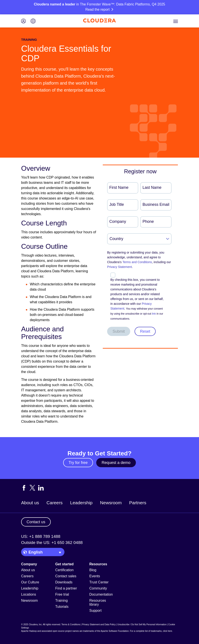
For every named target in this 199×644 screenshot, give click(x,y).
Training (62, 601)
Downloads (64, 582)
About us (30, 503)
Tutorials (62, 607)
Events (95, 576)
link (154, 314)
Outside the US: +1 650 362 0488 (52, 543)
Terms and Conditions (137, 262)
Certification (64, 570)
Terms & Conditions (71, 624)
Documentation (101, 594)
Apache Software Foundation (115, 631)
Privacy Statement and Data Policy (99, 624)
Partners (138, 503)
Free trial (62, 594)
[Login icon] (24, 21)
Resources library (98, 602)
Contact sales (66, 576)
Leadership (81, 503)
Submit (119, 331)
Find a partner (66, 588)
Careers (55, 503)
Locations (29, 594)
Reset (145, 331)
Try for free (78, 463)
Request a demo (116, 463)
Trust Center (99, 582)
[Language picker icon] (33, 21)
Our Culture (30, 582)
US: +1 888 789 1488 (41, 536)
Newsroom (111, 503)
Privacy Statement (120, 267)
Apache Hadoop (29, 631)
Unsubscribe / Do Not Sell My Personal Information (142, 624)
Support (95, 611)
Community (98, 588)
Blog (93, 570)
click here (167, 631)
